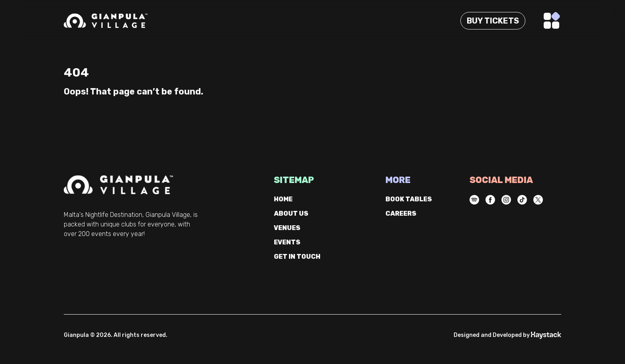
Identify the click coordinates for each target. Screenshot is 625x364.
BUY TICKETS (493, 21)
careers (401, 213)
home (283, 199)
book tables (409, 199)
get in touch (297, 257)
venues (287, 228)
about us (291, 213)
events (287, 242)
